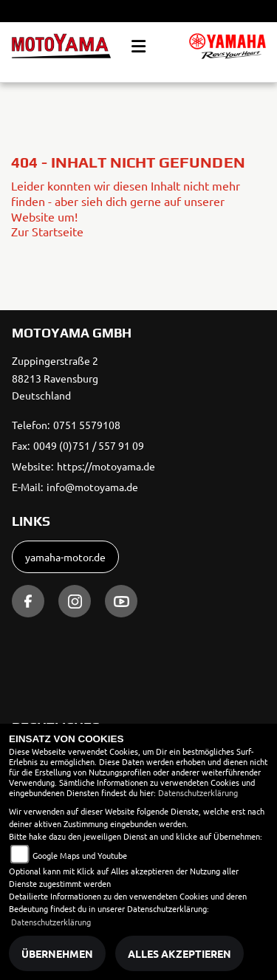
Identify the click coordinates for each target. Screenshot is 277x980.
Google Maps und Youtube (80, 855)
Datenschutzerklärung (198, 792)
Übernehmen (57, 953)
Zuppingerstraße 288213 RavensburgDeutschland (55, 378)
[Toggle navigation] (138, 47)
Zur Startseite (47, 231)
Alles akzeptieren (179, 953)
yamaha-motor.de (65, 557)
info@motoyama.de (92, 487)
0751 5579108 (87, 425)
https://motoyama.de (106, 466)
